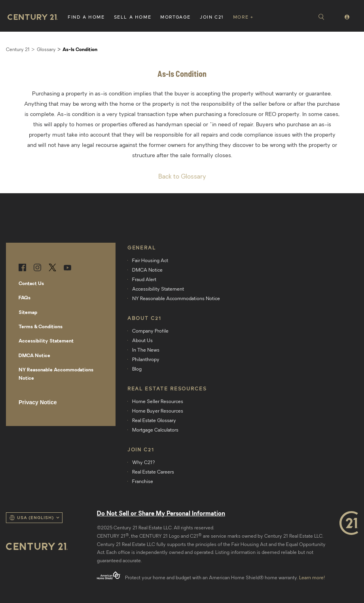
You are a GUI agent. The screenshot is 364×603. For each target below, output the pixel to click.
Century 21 (18, 50)
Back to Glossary (182, 177)
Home (33, 17)
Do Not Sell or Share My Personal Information (161, 514)
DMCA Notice (34, 356)
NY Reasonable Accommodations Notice (56, 374)
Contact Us (31, 284)
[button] (86, 16)
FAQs (25, 298)
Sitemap (28, 313)
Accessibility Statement (46, 341)
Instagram (37, 267)
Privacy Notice (38, 402)
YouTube (67, 267)
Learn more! (312, 578)
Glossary (46, 50)
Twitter (52, 267)
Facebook (22, 267)
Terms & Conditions (41, 327)
